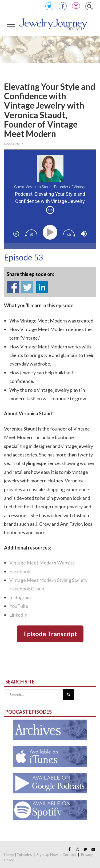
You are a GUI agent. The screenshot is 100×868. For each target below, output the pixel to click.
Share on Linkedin (42, 287)
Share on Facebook (13, 287)
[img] (50, 210)
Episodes (24, 854)
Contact (69, 854)
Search (89, 6)
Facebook (63, 6)
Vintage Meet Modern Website (42, 563)
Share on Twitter (27, 287)
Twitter (49, 6)
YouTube (19, 606)
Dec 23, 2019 (13, 144)
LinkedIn (18, 615)
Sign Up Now (47, 854)
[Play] (51, 232)
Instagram (76, 6)
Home (9, 854)
